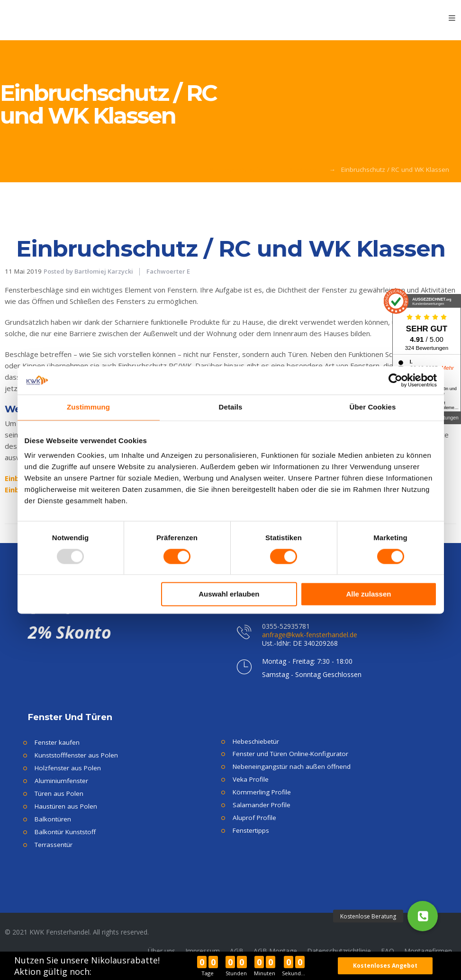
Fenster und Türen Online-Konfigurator (290, 754)
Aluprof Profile (254, 818)
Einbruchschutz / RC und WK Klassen (231, 249)
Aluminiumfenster (61, 781)
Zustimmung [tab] (88, 407)
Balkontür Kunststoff (65, 832)
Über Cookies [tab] (373, 407)
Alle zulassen (368, 594)
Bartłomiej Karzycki (104, 271)
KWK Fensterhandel (235, 169)
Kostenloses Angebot (389, 966)
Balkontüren (53, 819)
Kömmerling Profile (262, 792)
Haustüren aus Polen (66, 806)
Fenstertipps (251, 830)
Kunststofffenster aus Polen (76, 755)
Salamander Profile (262, 805)
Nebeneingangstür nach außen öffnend (292, 766)
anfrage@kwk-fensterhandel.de (310, 635)
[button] (423, 916)
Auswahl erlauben (229, 594)
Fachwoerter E (303, 169)
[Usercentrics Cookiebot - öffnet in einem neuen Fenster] (395, 380)
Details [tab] (231, 407)
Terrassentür (54, 845)
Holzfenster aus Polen (68, 768)
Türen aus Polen (59, 793)
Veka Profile (251, 779)
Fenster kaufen (57, 742)
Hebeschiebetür (256, 741)
